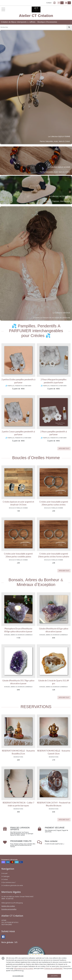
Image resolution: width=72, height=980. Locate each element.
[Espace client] (54, 3)
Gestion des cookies (8, 906)
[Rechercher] (69, 27)
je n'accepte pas (18, 976)
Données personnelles (9, 909)
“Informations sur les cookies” (24, 968)
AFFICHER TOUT (64, 448)
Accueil (4, 873)
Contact (49, 3)
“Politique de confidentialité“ (53, 968)
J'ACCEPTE (54, 976)
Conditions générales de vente (12, 885)
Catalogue (5, 876)
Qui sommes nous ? (9, 882)
